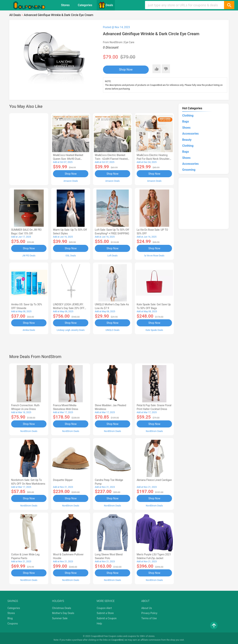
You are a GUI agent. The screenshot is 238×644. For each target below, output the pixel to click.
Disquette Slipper (63, 480)
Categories (85, 5)
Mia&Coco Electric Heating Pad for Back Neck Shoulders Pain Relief (154, 159)
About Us (147, 608)
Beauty (187, 140)
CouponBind (117, 640)
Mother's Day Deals (63, 613)
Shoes (186, 128)
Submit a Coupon (107, 618)
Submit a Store (105, 613)
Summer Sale (60, 618)
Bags (186, 121)
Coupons (13, 624)
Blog (10, 618)
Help (99, 624)
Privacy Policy (149, 613)
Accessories (190, 134)
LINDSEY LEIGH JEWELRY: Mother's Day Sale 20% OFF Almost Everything (69, 308)
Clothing (188, 116)
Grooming (189, 170)
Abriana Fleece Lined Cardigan (154, 480)
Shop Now (126, 70)
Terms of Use (149, 618)
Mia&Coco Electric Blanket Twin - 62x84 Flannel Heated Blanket (111, 159)
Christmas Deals (62, 608)
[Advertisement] (29, 149)
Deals (106, 5)
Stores (65, 5)
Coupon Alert (104, 608)
